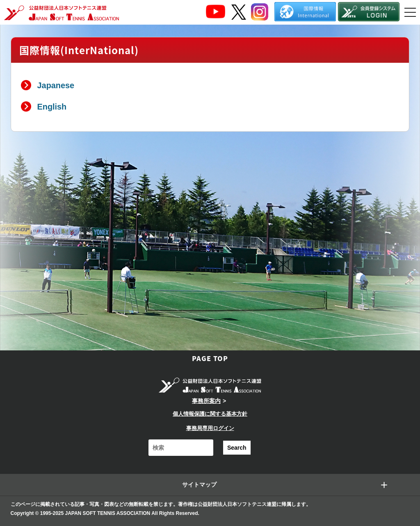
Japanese (56, 85)
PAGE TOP (210, 358)
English (52, 107)
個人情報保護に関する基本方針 (210, 414)
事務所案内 (206, 401)
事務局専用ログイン (210, 428)
